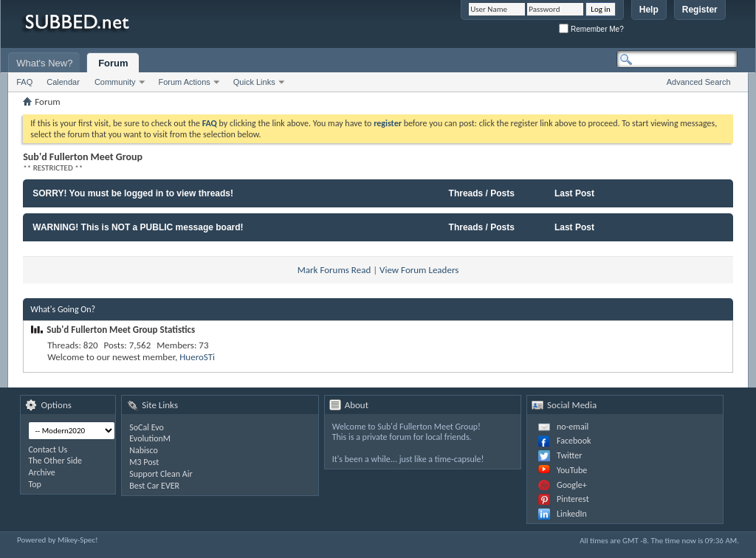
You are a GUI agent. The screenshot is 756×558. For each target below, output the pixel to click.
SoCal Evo (147, 427)
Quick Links (254, 82)
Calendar (63, 82)
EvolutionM (150, 438)
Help (649, 10)
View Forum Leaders (419, 270)
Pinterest (573, 499)
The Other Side (55, 461)
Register (700, 10)
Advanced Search (699, 82)
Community (115, 82)
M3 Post (144, 462)
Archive (41, 472)
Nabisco (144, 450)
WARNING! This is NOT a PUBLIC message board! (138, 227)
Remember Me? (591, 29)
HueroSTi (197, 357)
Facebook (574, 441)
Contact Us (48, 449)
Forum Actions (185, 82)
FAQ (24, 82)
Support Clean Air (161, 474)
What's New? (44, 63)
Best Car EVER (154, 486)
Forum (113, 63)
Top (34, 484)
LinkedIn (572, 514)
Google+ (572, 485)
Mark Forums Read (334, 270)
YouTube (572, 470)
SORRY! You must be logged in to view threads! (133, 193)
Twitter (569, 455)
